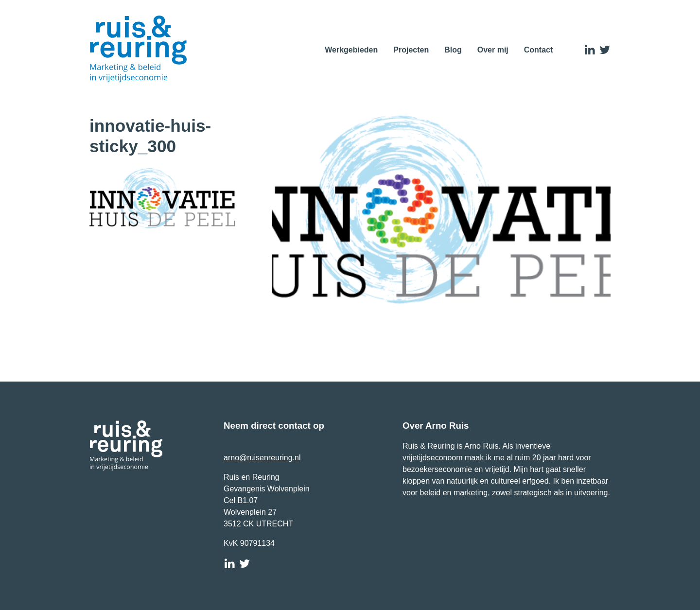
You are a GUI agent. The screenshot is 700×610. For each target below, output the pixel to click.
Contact (539, 50)
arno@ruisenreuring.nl (262, 458)
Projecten (411, 50)
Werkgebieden (351, 50)
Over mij (493, 50)
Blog (453, 50)
